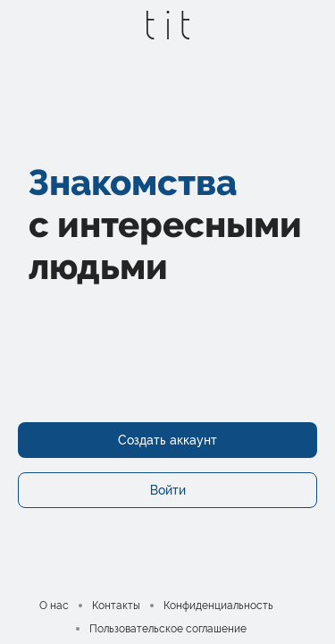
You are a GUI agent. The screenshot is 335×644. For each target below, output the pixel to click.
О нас (54, 606)
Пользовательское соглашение (168, 629)
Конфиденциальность (218, 606)
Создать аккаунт (167, 440)
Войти (168, 490)
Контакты (116, 606)
